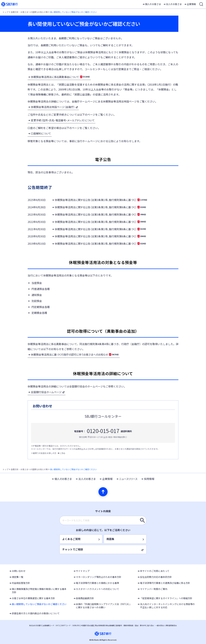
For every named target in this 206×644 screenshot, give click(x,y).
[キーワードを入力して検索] (142, 520)
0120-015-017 (103, 431)
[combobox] (103, 520)
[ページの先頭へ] (103, 492)
